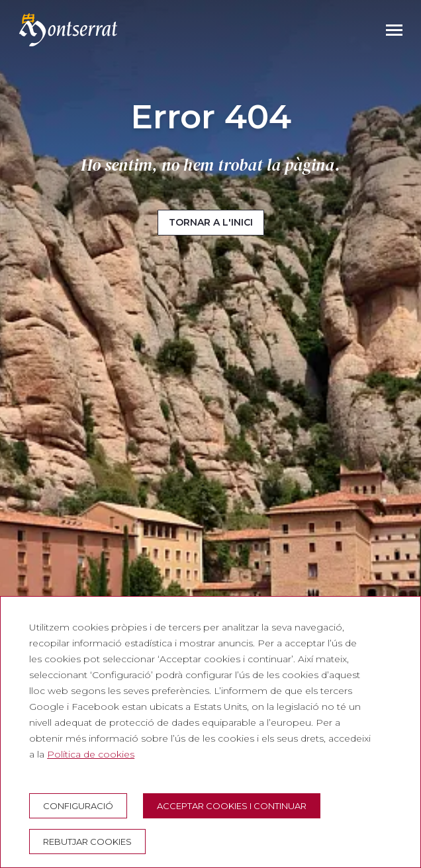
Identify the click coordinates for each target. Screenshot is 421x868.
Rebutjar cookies (87, 842)
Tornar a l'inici (211, 222)
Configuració (78, 806)
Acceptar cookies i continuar (232, 806)
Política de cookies (91, 754)
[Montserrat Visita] (68, 30)
